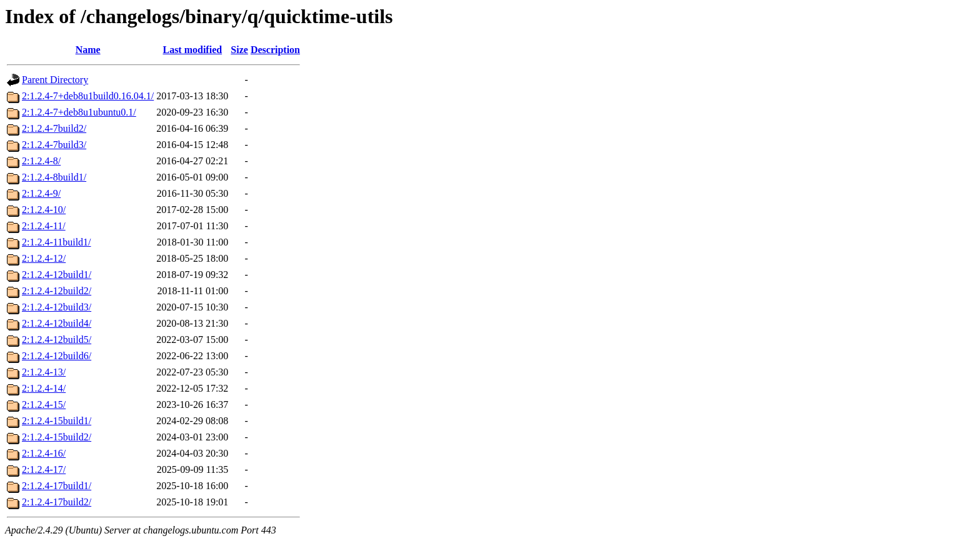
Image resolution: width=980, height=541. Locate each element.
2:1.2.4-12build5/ (57, 340)
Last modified (192, 50)
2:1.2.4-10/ (44, 210)
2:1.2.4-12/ (44, 258)
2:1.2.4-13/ (44, 372)
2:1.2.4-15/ (44, 405)
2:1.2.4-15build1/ (57, 421)
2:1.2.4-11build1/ (57, 242)
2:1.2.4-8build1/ (54, 177)
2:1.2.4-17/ (44, 469)
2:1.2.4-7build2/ (54, 128)
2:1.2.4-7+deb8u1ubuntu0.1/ (79, 112)
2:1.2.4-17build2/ (57, 502)
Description (275, 50)
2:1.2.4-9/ (41, 193)
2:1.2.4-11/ (44, 226)
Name (88, 50)
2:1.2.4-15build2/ (57, 437)
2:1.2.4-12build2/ (57, 291)
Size (239, 50)
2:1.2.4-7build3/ (54, 145)
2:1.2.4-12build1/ (57, 275)
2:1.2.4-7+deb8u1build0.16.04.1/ (88, 96)
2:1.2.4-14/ (44, 388)
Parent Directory (55, 80)
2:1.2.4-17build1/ (57, 486)
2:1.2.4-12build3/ (57, 307)
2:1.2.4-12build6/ (57, 356)
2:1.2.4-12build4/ (57, 323)
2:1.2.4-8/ (41, 161)
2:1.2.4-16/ (44, 453)
